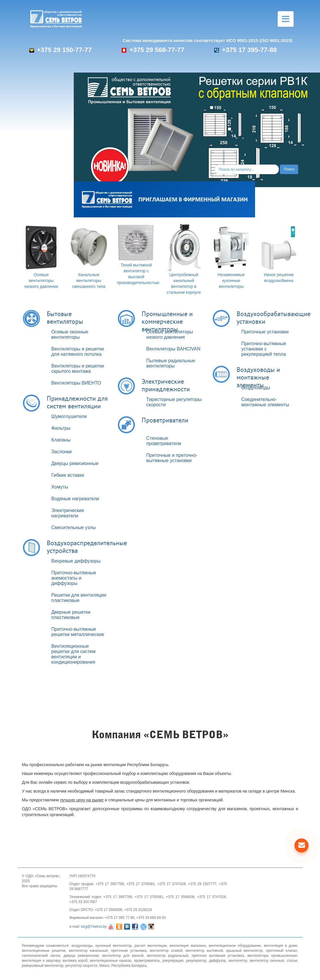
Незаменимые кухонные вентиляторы (231, 281)
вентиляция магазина (188, 946)
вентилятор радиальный (168, 956)
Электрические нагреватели (68, 513)
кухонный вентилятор (114, 946)
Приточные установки (265, 332)
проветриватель (147, 961)
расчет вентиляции (151, 946)
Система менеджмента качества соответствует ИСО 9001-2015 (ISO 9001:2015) (208, 40)
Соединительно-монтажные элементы (265, 402)
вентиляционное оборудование (235, 946)
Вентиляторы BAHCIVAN (173, 349)
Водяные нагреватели (75, 499)
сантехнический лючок (41, 956)
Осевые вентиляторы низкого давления (41, 281)
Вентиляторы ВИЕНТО (76, 383)
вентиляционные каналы (111, 961)
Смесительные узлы (74, 527)
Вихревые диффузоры (76, 561)
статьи (292, 961)
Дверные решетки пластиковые (71, 615)
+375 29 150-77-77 (61, 50)
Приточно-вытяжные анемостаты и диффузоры (74, 578)
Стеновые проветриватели (164, 441)
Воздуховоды (256, 388)
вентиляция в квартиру (41, 961)
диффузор (217, 961)
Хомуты (60, 487)
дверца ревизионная (81, 956)
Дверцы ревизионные (75, 463)
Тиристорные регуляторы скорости (174, 402)
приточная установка (129, 951)
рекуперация (173, 961)
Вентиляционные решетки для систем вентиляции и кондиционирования (73, 654)
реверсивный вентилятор (43, 966)
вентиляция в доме (280, 946)
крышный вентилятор (244, 951)
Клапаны (61, 440)
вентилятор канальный (88, 951)
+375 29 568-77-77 (153, 50)
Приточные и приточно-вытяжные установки (172, 458)
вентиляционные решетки (44, 951)
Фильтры (61, 428)
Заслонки (62, 452)
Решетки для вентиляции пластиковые (79, 598)
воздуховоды (82, 946)
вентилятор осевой (166, 951)
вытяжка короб (75, 961)
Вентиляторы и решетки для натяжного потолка (78, 351)
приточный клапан (282, 951)
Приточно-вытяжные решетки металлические (78, 632)
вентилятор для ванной (123, 956)
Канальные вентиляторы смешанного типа (89, 281)
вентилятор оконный (267, 961)
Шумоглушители (69, 416)
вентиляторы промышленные (272, 956)
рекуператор (196, 961)
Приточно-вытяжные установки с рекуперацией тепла (264, 349)
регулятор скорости (81, 966)
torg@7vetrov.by (94, 927)
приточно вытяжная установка (218, 956)
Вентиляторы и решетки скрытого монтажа (78, 369)
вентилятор (238, 961)
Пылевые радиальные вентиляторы (171, 363)
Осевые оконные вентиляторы (70, 334)
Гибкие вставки (68, 475)
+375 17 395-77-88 (246, 50)
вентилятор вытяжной (204, 951)
